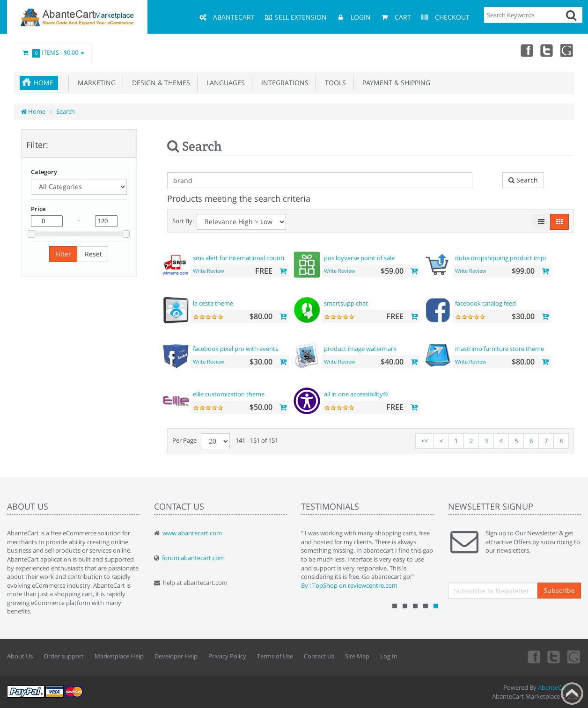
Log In (389, 656)
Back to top (572, 693)
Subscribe (559, 590)
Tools (334, 83)
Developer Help (176, 656)
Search (66, 111)
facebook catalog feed (485, 303)
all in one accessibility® (356, 394)
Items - (53, 53)
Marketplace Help (119, 656)
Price (38, 209)
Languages (224, 83)
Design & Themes (159, 83)
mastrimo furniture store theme (500, 349)
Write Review (209, 271)
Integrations (283, 83)
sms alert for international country (241, 258)
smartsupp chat (346, 303)
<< (425, 441)
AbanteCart (554, 687)
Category (44, 172)
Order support (64, 656)
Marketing (95, 83)
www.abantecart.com (192, 533)
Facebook (526, 50)
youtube (567, 50)
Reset (93, 254)
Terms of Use (275, 656)
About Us (20, 656)
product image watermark (360, 349)
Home (44, 83)
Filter (63, 254)
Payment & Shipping (394, 83)
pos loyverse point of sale (359, 258)
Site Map (357, 656)
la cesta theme (213, 303)
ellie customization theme (229, 394)
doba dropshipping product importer (507, 258)
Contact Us (319, 656)
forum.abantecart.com (193, 558)
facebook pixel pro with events (235, 349)
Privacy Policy (227, 656)
